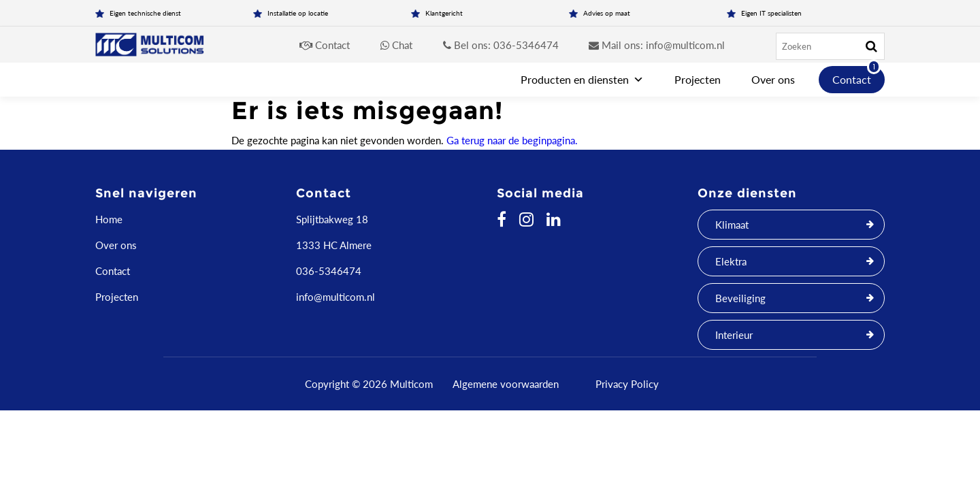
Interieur (734, 335)
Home (109, 219)
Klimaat (732, 225)
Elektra (731, 261)
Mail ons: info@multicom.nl (657, 45)
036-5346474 (329, 271)
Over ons (773, 79)
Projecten (698, 79)
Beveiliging (740, 298)
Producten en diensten (582, 80)
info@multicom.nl (336, 297)
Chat (396, 45)
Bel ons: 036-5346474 (501, 45)
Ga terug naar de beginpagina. (512, 140)
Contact (325, 45)
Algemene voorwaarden (506, 384)
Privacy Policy (627, 384)
